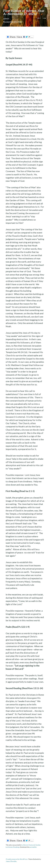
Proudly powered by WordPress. (17, 859)
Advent (25, 845)
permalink (33, 847)
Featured (32, 845)
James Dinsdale (11, 861)
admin (6, 19)
